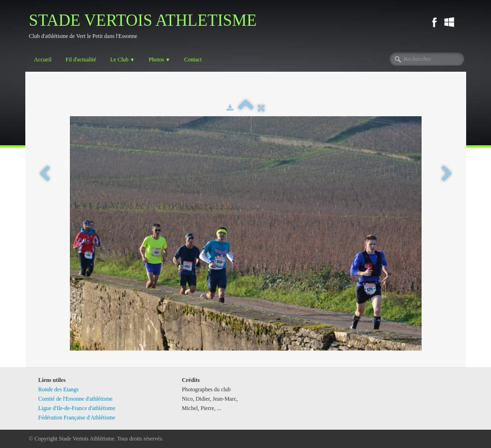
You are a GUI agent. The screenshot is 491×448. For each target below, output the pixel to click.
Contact (193, 60)
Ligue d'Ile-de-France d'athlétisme (77, 408)
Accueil (43, 60)
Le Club (122, 60)
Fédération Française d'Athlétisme (77, 418)
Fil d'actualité (81, 60)
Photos (159, 60)
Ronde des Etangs (59, 389)
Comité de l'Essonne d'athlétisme (76, 399)
